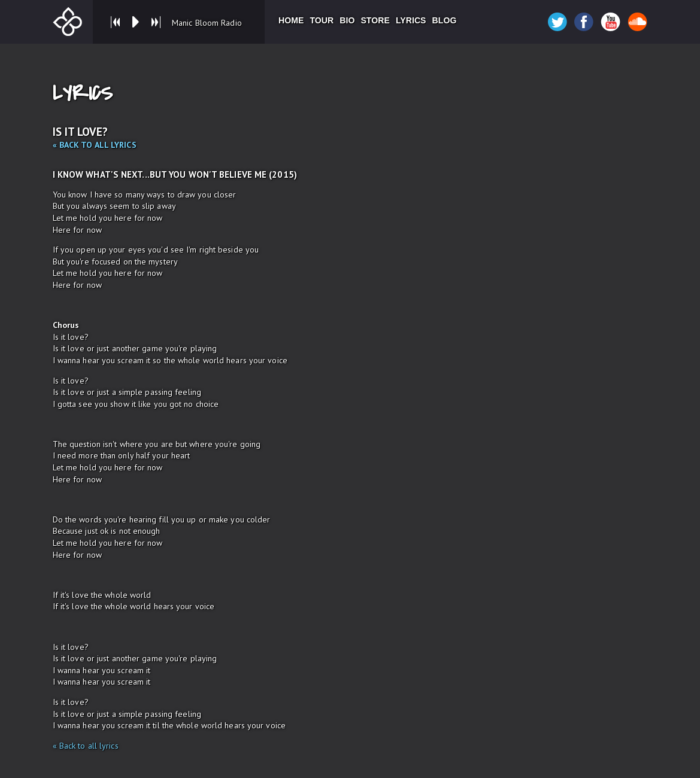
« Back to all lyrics (95, 145)
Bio (347, 20)
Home (291, 20)
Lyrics (411, 20)
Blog (445, 20)
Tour (322, 20)
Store (375, 20)
